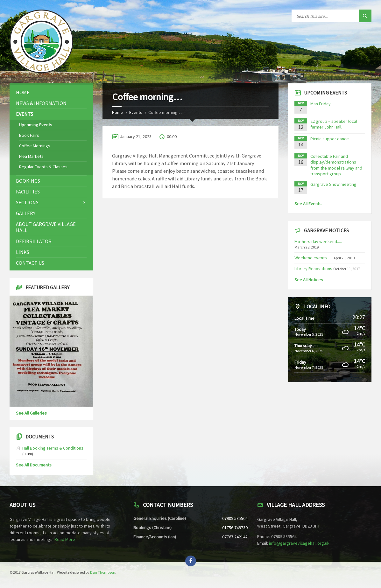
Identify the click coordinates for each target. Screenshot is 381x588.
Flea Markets (31, 156)
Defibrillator (34, 241)
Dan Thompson (103, 572)
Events (136, 112)
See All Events (308, 204)
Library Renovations (313, 269)
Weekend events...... (314, 258)
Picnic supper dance (330, 139)
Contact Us (30, 263)
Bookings (28, 181)
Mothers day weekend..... (318, 241)
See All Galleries (31, 413)
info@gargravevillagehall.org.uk (299, 543)
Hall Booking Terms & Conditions (53, 448)
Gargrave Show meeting (333, 184)
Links (23, 252)
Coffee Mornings (35, 146)
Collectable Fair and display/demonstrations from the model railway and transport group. (336, 165)
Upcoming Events (36, 125)
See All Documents (34, 465)
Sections (27, 202)
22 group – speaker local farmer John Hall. (334, 124)
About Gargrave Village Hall (46, 227)
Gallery (26, 213)
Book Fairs (29, 135)
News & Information (41, 103)
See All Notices (309, 280)
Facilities (28, 192)
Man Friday (321, 104)
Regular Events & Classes (43, 167)
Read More (65, 539)
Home (118, 112)
